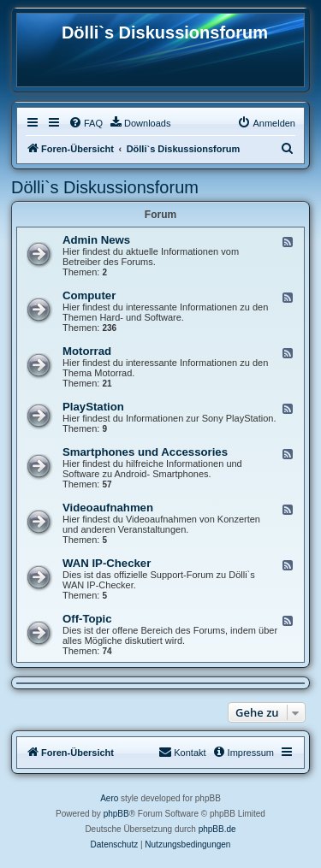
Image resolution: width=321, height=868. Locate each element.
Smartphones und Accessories (145, 452)
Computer (89, 295)
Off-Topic (87, 619)
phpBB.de (217, 829)
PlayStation (93, 407)
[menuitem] (86, 123)
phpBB (116, 814)
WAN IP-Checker (107, 563)
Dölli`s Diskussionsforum (105, 187)
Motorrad (87, 351)
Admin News (96, 240)
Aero (109, 798)
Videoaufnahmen (108, 508)
